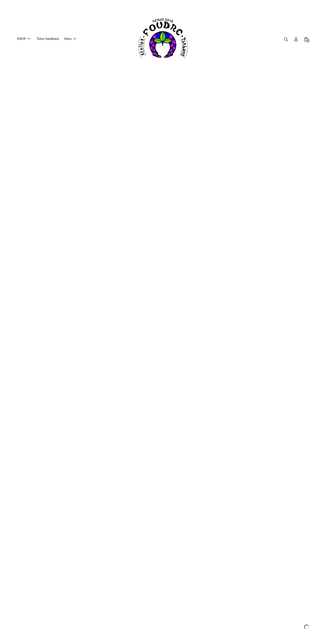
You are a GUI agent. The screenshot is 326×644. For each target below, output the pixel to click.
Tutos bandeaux (48, 38)
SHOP (21, 38)
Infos (68, 38)
